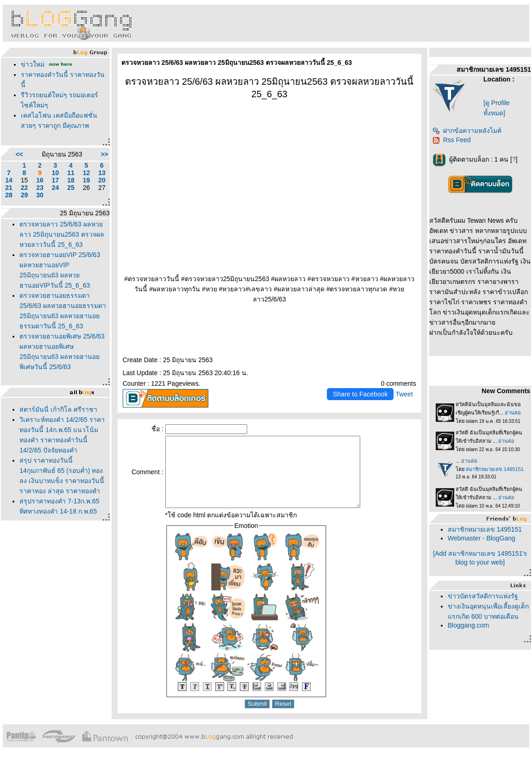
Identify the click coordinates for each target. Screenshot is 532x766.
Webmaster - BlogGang (482, 538)
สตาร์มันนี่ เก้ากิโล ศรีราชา (58, 409)
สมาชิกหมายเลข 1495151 (485, 529)
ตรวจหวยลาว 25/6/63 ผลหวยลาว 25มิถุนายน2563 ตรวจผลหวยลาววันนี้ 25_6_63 (62, 234)
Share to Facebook (360, 394)
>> (104, 154)
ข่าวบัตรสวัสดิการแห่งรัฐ (483, 596)
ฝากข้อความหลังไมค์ (467, 131)
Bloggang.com (469, 625)
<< (19, 154)
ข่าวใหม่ (33, 64)
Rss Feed (452, 140)
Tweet (404, 394)
